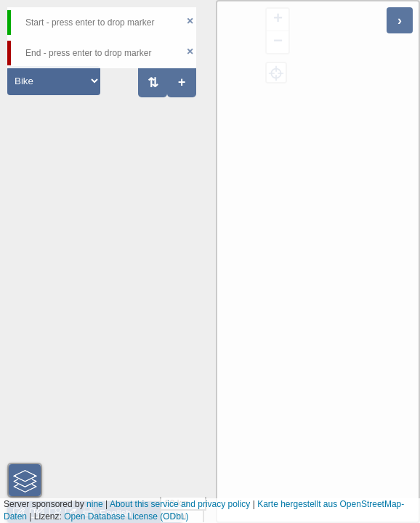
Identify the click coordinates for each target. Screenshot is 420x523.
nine (95, 504)
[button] (25, 480)
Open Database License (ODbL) (126, 516)
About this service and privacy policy (180, 504)
